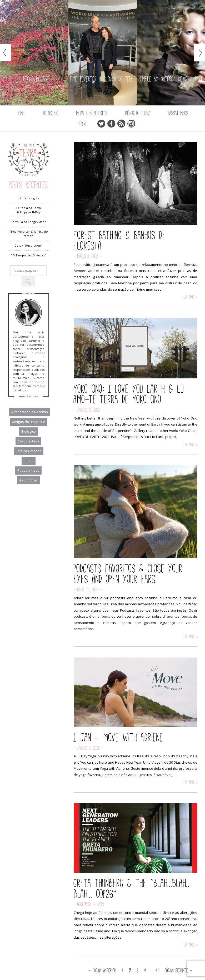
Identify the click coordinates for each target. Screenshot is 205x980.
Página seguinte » (179, 970)
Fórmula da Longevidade (29, 222)
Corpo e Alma (28, 441)
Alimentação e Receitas (29, 412)
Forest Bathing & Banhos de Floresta (120, 240)
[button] (28, 281)
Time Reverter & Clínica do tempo (29, 234)
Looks (29, 461)
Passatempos (178, 113)
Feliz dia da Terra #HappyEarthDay (29, 210)
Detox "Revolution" (28, 245)
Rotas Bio (51, 113)
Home (21, 113)
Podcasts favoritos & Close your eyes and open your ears (128, 574)
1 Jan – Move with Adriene (118, 737)
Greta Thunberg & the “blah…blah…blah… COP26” (132, 888)
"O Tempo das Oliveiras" (29, 255)
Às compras (29, 480)
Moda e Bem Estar (92, 113)
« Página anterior (103, 970)
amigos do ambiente (29, 422)
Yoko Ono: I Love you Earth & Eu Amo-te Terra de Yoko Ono (129, 394)
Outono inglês (29, 198)
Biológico (29, 431)
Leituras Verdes (29, 451)
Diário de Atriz (138, 113)
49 (157, 970)
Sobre (82, 124)
